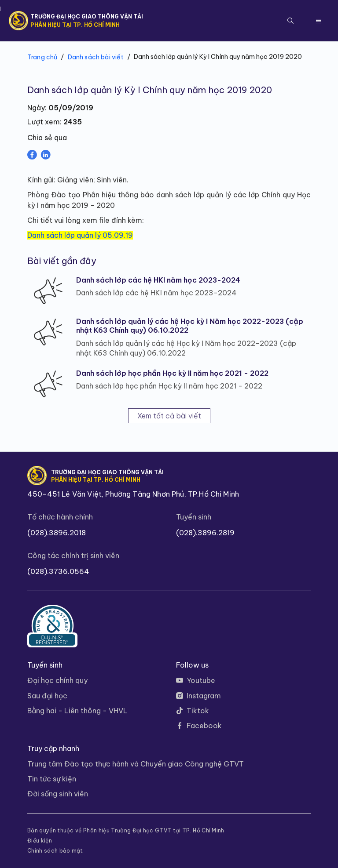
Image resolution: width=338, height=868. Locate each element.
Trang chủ (42, 57)
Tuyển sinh (194, 517)
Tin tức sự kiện (52, 779)
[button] (290, 21)
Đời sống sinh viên (58, 794)
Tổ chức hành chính (60, 517)
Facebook (204, 726)
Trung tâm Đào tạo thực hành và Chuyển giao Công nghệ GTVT (136, 764)
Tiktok (198, 711)
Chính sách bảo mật (55, 851)
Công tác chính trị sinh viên (73, 556)
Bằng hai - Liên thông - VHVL (77, 711)
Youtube (201, 680)
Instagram (204, 696)
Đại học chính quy (57, 680)
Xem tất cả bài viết (169, 416)
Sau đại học (47, 696)
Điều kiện (40, 841)
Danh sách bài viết (96, 57)
